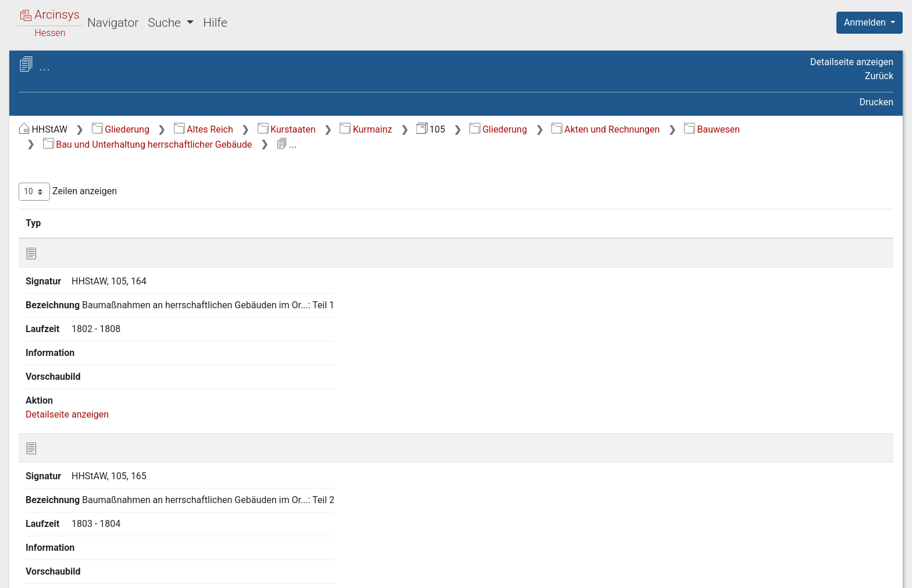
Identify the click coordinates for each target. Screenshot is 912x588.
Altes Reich (399, 129)
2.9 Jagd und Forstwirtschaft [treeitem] (110, 292)
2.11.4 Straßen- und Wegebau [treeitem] (101, 425)
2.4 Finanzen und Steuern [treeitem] (103, 220)
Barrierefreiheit (788, 572)
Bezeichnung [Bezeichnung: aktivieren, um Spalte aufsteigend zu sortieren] (378, 223)
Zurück (879, 76)
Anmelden (866, 22)
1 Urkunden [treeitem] (64, 149)
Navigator (113, 23)
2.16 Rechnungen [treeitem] (87, 533)
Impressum (873, 572)
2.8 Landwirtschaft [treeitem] (89, 277)
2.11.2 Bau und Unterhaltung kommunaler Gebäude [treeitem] (120, 369)
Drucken (877, 102)
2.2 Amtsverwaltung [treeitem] (92, 191)
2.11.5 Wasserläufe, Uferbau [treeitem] (119, 448)
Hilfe (215, 23)
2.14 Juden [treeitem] (74, 491)
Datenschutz (699, 572)
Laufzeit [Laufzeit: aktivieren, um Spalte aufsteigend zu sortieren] (611, 223)
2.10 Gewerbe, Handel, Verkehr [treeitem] (114, 306)
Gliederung (316, 129)
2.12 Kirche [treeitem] (74, 462)
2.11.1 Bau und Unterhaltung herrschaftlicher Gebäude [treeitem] (120, 341)
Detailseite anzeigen (852, 62)
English (27, 564)
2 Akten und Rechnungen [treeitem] (92, 163)
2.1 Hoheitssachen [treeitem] (89, 177)
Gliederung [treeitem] (50, 135)
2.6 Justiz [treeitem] (71, 249)
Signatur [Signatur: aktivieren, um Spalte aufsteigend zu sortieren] (282, 223)
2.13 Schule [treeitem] (75, 476)
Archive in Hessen (65, 66)
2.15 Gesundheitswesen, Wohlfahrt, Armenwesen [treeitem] (101, 512)
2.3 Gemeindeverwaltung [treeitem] (102, 206)
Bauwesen (266, 145)
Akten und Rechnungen (801, 129)
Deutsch (70, 564)
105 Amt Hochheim (91, 103)
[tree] (102, 334)
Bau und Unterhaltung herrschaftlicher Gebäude (423, 145)
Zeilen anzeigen (263, 192)
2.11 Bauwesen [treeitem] (82, 320)
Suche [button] (166, 23)
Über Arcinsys (612, 572)
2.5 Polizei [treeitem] (72, 234)
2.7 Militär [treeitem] (71, 263)
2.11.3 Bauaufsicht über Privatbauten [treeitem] (110, 398)
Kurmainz (561, 129)
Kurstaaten (482, 129)
